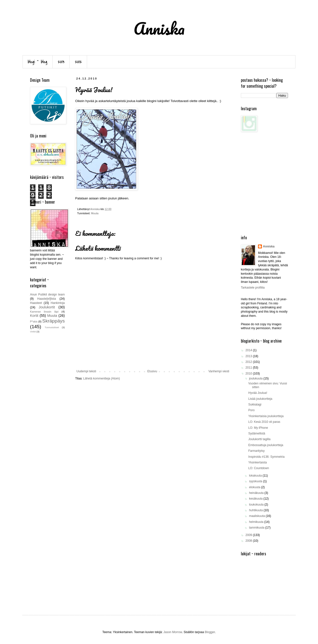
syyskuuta (256, 481)
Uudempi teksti (86, 371)
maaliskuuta (257, 516)
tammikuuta (257, 528)
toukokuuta (257, 505)
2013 (61, 62)
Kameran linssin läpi (44, 312)
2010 (249, 374)
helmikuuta (257, 522)
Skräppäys (53, 321)
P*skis (34, 322)
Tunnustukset (52, 327)
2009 (249, 535)
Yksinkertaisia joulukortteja (266, 416)
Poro (251, 410)
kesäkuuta (256, 499)
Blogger (210, 632)
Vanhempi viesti (219, 371)
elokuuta (255, 487)
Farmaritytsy (256, 451)
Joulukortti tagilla (259, 439)
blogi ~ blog (38, 62)
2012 (78, 62)
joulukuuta (256, 378)
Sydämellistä (257, 433)
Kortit (34, 316)
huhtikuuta (256, 510)
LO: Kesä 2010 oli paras (264, 422)
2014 (249, 350)
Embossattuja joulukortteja (266, 445)
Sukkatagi (255, 404)
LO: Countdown (259, 468)
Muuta (95, 213)
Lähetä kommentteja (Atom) (101, 378)
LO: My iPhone (258, 428)
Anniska (269, 246)
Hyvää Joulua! (258, 393)
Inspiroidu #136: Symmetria (266, 457)
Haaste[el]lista (47, 299)
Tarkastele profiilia (253, 288)
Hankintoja (58, 303)
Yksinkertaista (258, 462)
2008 (249, 541)
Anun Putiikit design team (47, 295)
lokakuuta (256, 476)
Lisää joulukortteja (260, 399)
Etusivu (152, 371)
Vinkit (33, 332)
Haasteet (36, 303)
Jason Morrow (173, 632)
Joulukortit (47, 307)
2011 (249, 368)
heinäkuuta (257, 493)
